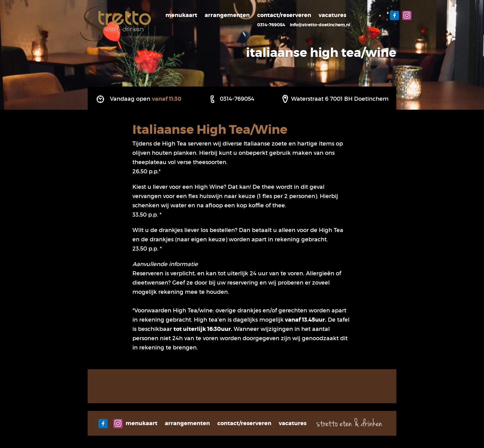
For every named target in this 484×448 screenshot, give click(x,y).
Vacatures (332, 15)
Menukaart (181, 15)
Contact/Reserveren (284, 15)
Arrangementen (227, 15)
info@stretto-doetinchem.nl (320, 25)
